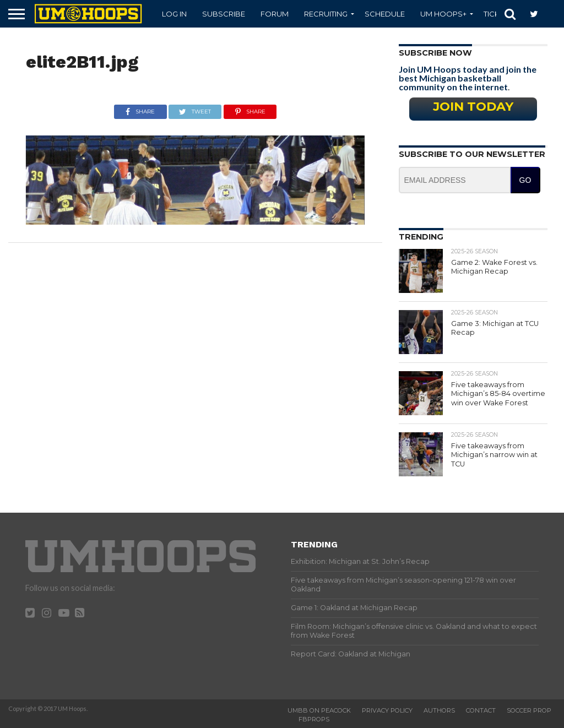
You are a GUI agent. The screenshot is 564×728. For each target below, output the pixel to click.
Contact (481, 710)
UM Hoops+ (443, 14)
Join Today (473, 106)
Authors (439, 710)
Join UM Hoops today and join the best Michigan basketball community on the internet (468, 78)
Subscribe (224, 14)
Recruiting (326, 14)
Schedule (385, 14)
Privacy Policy (387, 710)
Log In (174, 14)
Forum (275, 14)
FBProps (314, 719)
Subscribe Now (435, 53)
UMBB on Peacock (319, 710)
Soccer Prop (529, 710)
